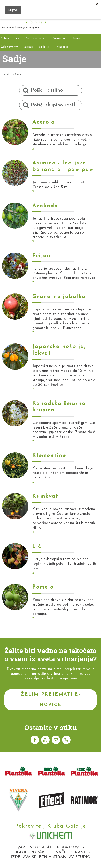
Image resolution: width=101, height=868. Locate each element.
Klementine (49, 456)
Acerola (44, 122)
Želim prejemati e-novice (50, 700)
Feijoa (41, 256)
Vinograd (63, 47)
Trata (76, 38)
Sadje (18, 74)
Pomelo (43, 587)
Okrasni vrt (60, 38)
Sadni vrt (45, 47)
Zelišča (29, 47)
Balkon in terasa (36, 38)
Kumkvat (45, 496)
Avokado (45, 206)
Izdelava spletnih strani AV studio (51, 857)
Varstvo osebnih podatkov (48, 847)
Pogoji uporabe (29, 852)
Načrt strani (70, 852)
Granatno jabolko (59, 297)
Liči (38, 546)
